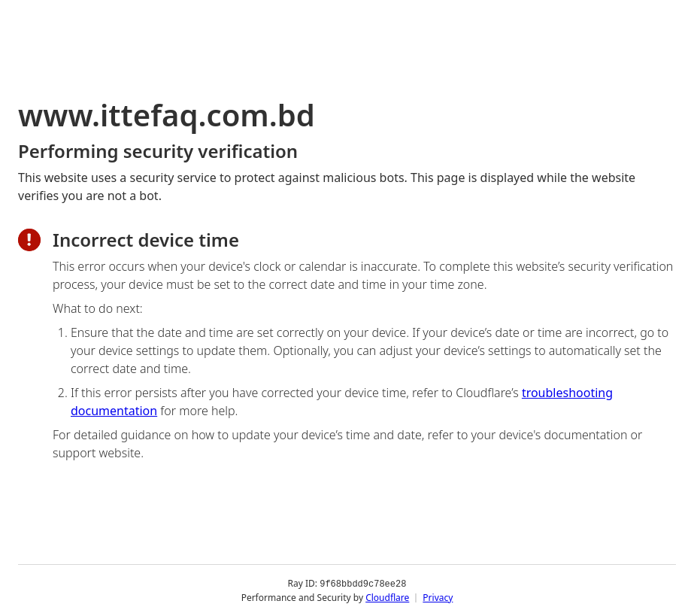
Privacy (438, 597)
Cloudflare (387, 597)
